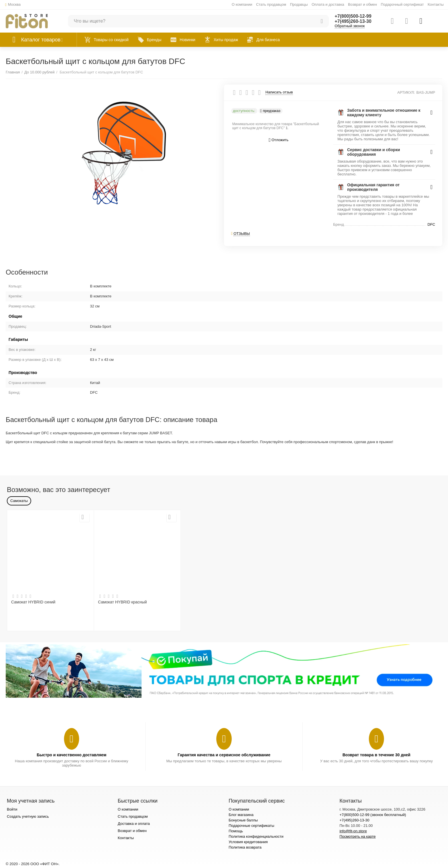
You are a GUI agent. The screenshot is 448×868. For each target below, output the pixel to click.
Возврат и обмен (362, 4)
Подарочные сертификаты (251, 826)
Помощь (236, 831)
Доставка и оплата (134, 824)
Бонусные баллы (243, 820)
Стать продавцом (271, 4)
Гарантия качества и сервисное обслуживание (224, 755)
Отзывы (242, 234)
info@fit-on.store (353, 831)
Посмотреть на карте (358, 836)
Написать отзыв (279, 92)
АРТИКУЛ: (406, 92)
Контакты (436, 4)
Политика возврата (245, 847)
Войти (12, 809)
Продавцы (299, 4)
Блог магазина (241, 815)
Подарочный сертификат (402, 4)
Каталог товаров (41, 40)
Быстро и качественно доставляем (71, 755)
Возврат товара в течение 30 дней (377, 755)
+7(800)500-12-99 (353, 16)
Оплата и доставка (328, 4)
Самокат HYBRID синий (33, 602)
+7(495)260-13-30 (353, 21)
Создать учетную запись (28, 816)
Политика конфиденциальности (256, 836)
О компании (242, 4)
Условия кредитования (248, 842)
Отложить (279, 140)
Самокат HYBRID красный (122, 602)
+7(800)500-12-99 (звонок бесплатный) (373, 815)
